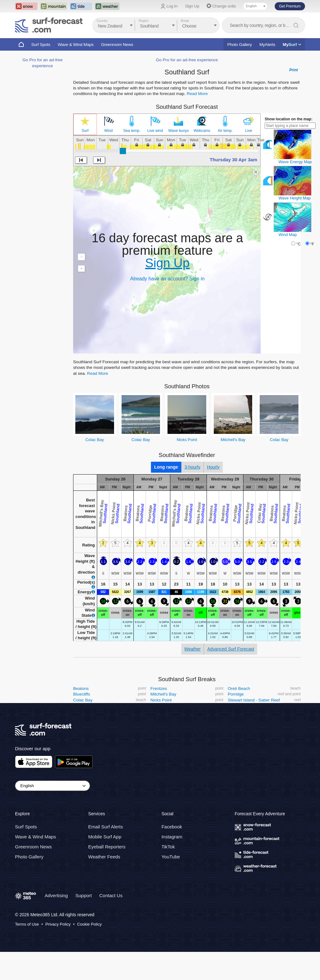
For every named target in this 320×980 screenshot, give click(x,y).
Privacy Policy (58, 924)
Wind (108, 131)
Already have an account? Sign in (167, 279)
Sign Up (192, 6)
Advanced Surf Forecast (231, 649)
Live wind (155, 131)
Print (294, 70)
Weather (193, 649)
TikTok (168, 847)
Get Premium (290, 6)
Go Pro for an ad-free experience (187, 60)
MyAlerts (267, 45)
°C (298, 244)
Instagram (172, 837)
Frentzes (159, 689)
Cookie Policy (90, 924)
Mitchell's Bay (233, 440)
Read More (197, 94)
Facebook (172, 827)
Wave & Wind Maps (76, 45)
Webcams (202, 131)
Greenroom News (117, 45)
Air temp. (225, 131)
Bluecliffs (82, 694)
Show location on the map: (289, 119)
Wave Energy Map (295, 162)
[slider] (123, 151)
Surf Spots (41, 45)
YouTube (171, 857)
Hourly (213, 467)
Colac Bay (95, 440)
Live (249, 131)
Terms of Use (27, 924)
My (292, 45)
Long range (166, 467)
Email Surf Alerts (105, 827)
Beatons (81, 689)
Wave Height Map (295, 198)
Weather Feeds (104, 857)
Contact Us (111, 895)
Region (144, 21)
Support (84, 895)
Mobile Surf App (105, 837)
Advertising (56, 895)
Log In (172, 6)
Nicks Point (187, 440)
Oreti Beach (239, 689)
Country (102, 21)
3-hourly (193, 467)
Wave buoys (179, 131)
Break (185, 21)
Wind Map (288, 235)
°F (312, 244)
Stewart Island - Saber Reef (254, 700)
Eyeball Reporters (107, 847)
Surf (85, 131)
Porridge (236, 694)
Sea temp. (132, 131)
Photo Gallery (240, 45)
